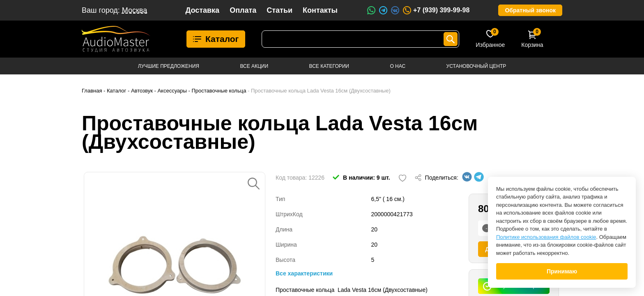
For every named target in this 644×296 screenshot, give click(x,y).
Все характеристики (304, 273)
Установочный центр (476, 66)
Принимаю (562, 271)
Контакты (320, 10)
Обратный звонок (530, 10)
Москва (135, 10)
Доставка (202, 10)
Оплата (243, 10)
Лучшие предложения (169, 66)
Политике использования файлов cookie (546, 237)
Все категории (329, 66)
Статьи (279, 10)
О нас (398, 66)
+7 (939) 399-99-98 (436, 10)
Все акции (254, 66)
